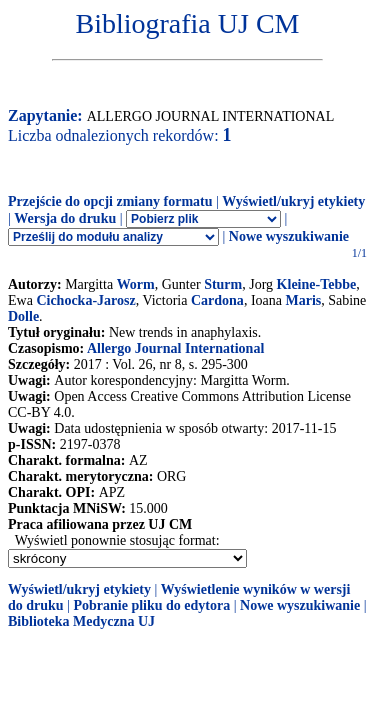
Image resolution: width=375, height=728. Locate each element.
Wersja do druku (65, 218)
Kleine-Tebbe (317, 284)
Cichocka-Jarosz (85, 300)
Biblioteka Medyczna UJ (81, 621)
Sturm (223, 284)
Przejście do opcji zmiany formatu (110, 201)
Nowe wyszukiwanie (289, 236)
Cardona (217, 300)
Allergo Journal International (175, 348)
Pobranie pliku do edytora (151, 605)
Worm (136, 284)
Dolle (23, 316)
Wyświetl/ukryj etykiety (293, 201)
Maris (303, 300)
